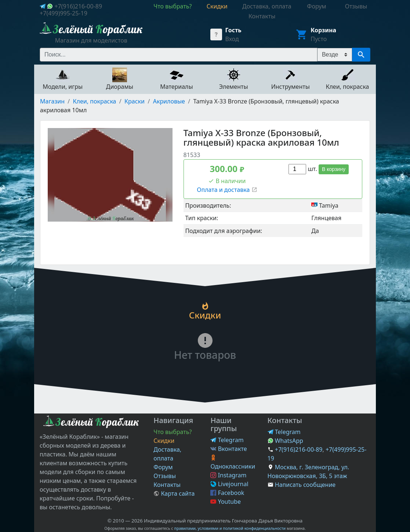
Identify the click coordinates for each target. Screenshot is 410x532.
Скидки (164, 441)
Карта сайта (174, 493)
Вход (232, 39)
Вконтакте (228, 449)
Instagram (228, 475)
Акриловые (169, 101)
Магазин (52, 101)
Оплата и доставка (227, 190)
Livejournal (229, 484)
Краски (135, 101)
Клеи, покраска (95, 101)
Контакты (167, 485)
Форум (163, 467)
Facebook (227, 493)
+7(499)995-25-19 (64, 13)
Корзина (323, 30)
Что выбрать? (173, 432)
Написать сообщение (305, 485)
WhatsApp (285, 441)
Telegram (227, 440)
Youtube (226, 502)
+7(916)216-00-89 (78, 6)
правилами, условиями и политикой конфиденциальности (230, 528)
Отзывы (165, 476)
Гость (233, 30)
